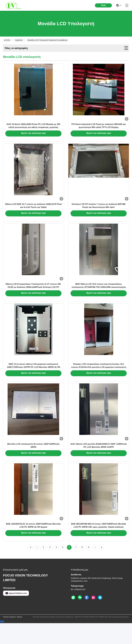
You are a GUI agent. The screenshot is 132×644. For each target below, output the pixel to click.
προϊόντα (19, 40)
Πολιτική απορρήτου (9, 638)
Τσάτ (103, 5)
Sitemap (19, 638)
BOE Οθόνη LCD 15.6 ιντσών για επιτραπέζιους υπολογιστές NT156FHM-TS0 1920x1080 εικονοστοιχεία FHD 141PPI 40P (99, 297)
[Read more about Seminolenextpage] (31, 568)
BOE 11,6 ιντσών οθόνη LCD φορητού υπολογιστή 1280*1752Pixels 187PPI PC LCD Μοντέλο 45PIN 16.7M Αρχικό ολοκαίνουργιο (33, 381)
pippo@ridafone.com (16, 614)
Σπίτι (7, 40)
